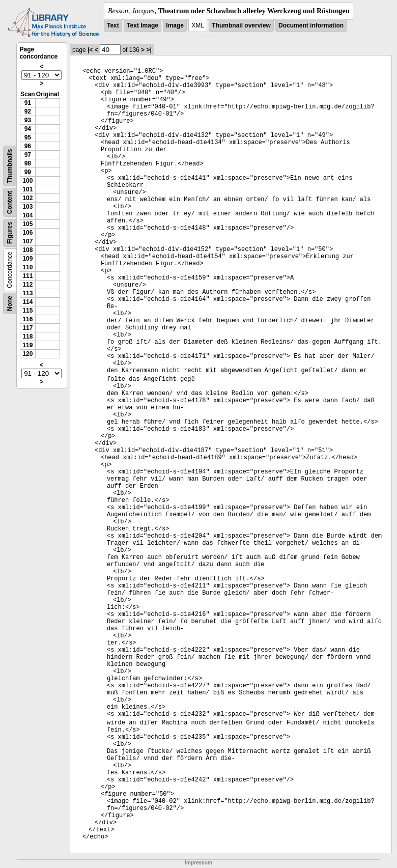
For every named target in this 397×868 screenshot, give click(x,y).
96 (28, 146)
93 (28, 120)
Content (10, 202)
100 (27, 181)
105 (27, 224)
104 (27, 215)
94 (28, 129)
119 (27, 345)
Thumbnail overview (241, 25)
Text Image (143, 25)
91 (28, 103)
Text (113, 25)
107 (27, 241)
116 (27, 319)
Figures (10, 233)
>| (149, 50)
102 (27, 198)
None (10, 303)
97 (28, 155)
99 (28, 172)
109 (27, 259)
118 (27, 337)
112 (27, 285)
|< (90, 50)
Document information (311, 25)
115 (27, 311)
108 (27, 250)
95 (28, 137)
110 (27, 267)
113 (27, 293)
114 (27, 302)
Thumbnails (10, 166)
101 (27, 189)
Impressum (198, 863)
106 (27, 233)
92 (28, 111)
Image (175, 25)
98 (28, 163)
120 (27, 354)
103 (27, 207)
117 (27, 328)
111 (27, 276)
